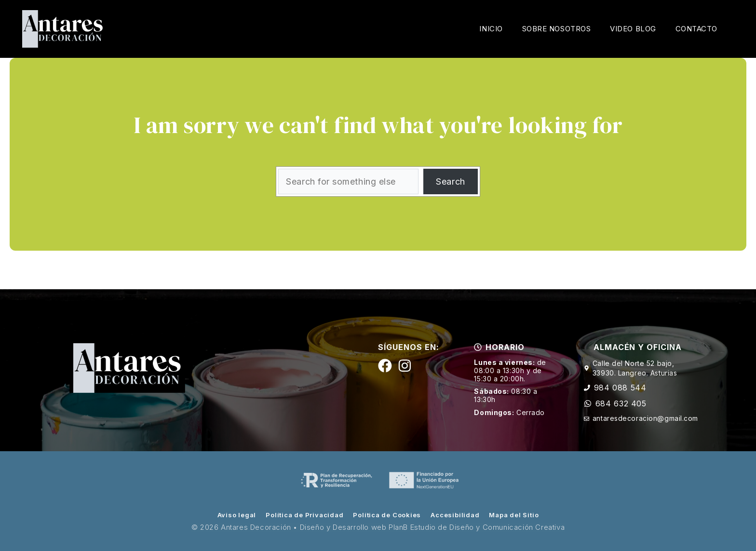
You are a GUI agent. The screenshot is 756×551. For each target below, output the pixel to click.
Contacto (696, 29)
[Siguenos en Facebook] (385, 366)
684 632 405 (621, 403)
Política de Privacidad (304, 515)
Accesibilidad (455, 515)
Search (450, 181)
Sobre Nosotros (557, 29)
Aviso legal (237, 515)
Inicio (491, 29)
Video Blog (633, 29)
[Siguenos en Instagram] (405, 366)
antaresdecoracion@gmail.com (645, 418)
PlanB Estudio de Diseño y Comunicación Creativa (477, 527)
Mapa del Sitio (514, 515)
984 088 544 (620, 388)
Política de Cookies (387, 515)
